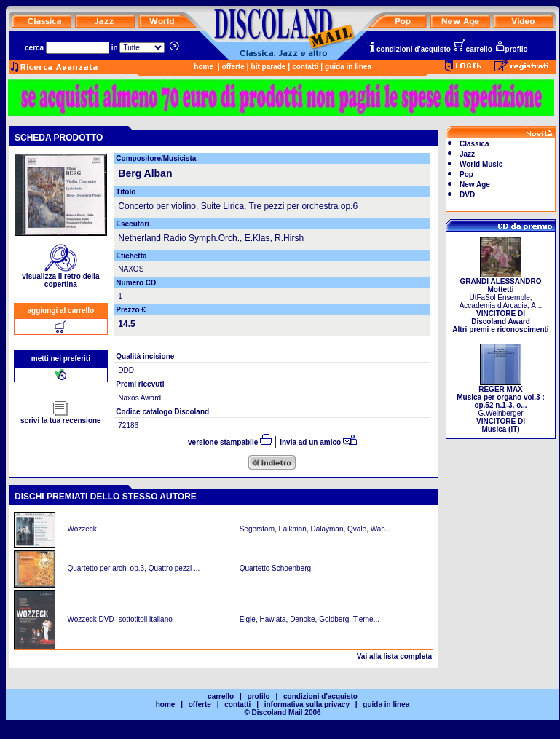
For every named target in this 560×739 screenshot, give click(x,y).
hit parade (269, 67)
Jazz (467, 154)
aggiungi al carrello (61, 311)
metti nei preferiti (61, 359)
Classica (474, 144)
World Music (481, 164)
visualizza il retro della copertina (60, 277)
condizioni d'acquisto (409, 49)
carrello (473, 49)
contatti (305, 67)
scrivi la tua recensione (61, 417)
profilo (511, 49)
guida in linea (348, 67)
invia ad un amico (318, 442)
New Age (475, 185)
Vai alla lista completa (394, 656)
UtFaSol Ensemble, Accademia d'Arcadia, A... (500, 302)
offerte (233, 67)
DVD (467, 195)
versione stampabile (230, 442)
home (204, 67)
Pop (466, 174)
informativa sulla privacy (307, 704)
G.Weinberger (501, 406)
